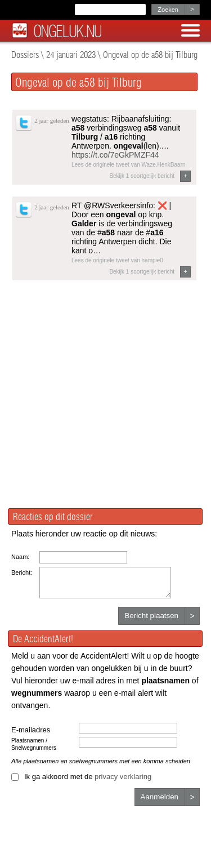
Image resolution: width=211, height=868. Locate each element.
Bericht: (22, 572)
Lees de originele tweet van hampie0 (117, 260)
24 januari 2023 (71, 55)
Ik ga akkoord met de (88, 777)
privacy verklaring (123, 777)
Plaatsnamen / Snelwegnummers (34, 744)
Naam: (20, 557)
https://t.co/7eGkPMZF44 (115, 155)
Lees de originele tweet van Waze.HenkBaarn (129, 165)
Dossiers (25, 55)
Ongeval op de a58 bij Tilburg (150, 55)
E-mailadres (31, 730)
